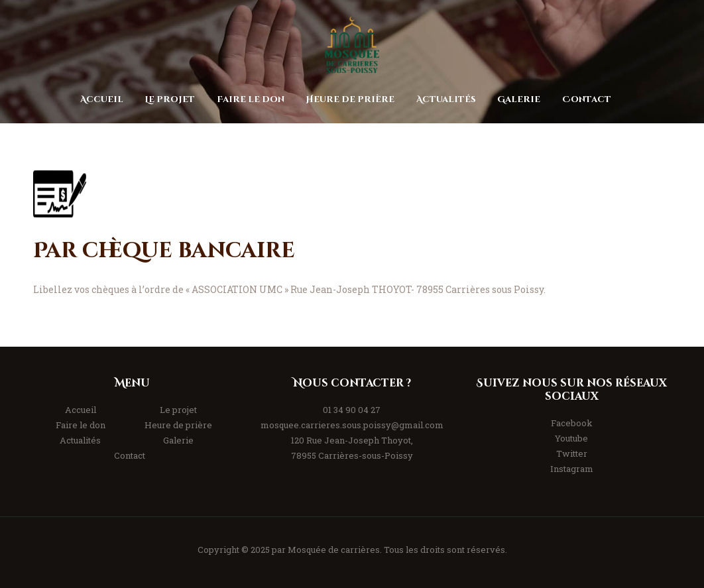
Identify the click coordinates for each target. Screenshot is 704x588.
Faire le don (81, 425)
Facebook (572, 423)
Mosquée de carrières (334, 550)
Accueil (81, 410)
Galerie (178, 440)
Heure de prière (178, 425)
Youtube (571, 438)
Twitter (572, 453)
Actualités (80, 440)
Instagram (572, 469)
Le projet (178, 410)
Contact (130, 455)
